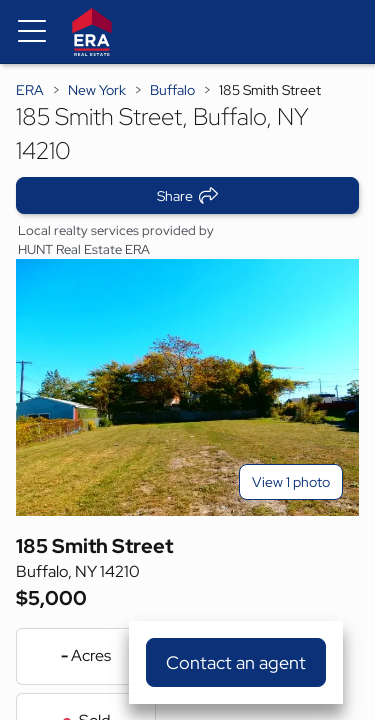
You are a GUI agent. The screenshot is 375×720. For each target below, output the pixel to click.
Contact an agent (236, 662)
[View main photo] (187, 387)
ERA (30, 90)
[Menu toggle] (32, 32)
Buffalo (172, 90)
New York (97, 90)
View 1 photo (291, 482)
